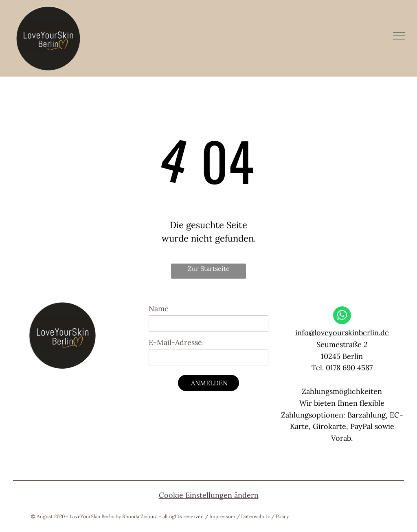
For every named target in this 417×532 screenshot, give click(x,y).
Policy (282, 516)
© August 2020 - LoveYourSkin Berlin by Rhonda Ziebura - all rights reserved (117, 516)
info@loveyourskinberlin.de (342, 333)
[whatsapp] (342, 316)
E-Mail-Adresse (175, 342)
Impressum (222, 516)
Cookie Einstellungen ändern (209, 495)
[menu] (399, 36)
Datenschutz (256, 516)
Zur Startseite (209, 268)
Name (159, 309)
